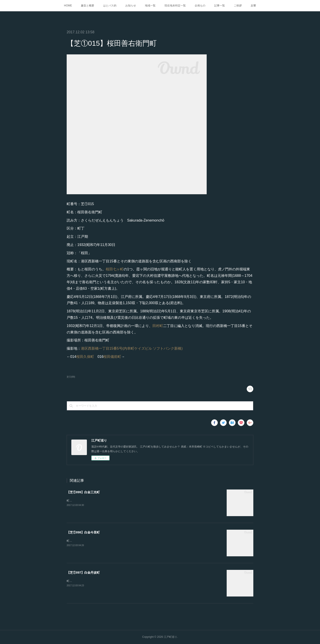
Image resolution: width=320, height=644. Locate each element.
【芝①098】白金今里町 (83, 532)
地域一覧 (150, 6)
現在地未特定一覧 (175, 6)
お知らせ (131, 6)
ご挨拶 (238, 6)
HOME (68, 6)
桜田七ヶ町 (115, 269)
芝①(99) (71, 377)
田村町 (158, 326)
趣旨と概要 (88, 6)
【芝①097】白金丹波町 (83, 573)
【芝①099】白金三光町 (83, 492)
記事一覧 (220, 6)
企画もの (200, 6)
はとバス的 (110, 6)
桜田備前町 (112, 357)
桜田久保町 (85, 357)
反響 (253, 6)
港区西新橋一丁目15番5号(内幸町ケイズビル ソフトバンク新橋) (132, 348)
